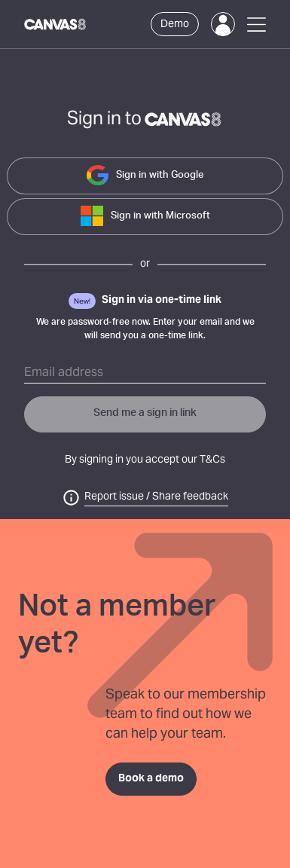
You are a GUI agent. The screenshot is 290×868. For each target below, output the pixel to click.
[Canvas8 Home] (56, 24)
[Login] (223, 24)
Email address (64, 373)
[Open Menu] (256, 24)
